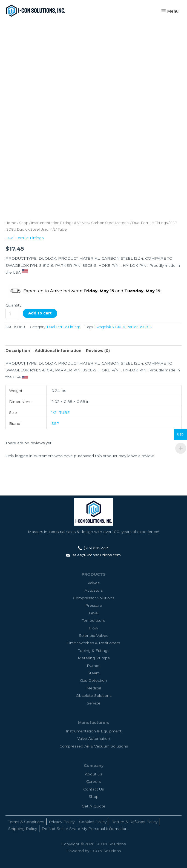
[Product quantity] (12, 313)
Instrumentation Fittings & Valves (60, 223)
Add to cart (40, 313)
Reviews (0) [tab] (98, 351)
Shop (24, 223)
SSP (55, 423)
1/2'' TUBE (61, 412)
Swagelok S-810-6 (110, 327)
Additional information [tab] (58, 351)
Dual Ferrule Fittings (150, 223)
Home (11, 223)
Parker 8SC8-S (139, 327)
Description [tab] (18, 351)
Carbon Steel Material (110, 223)
